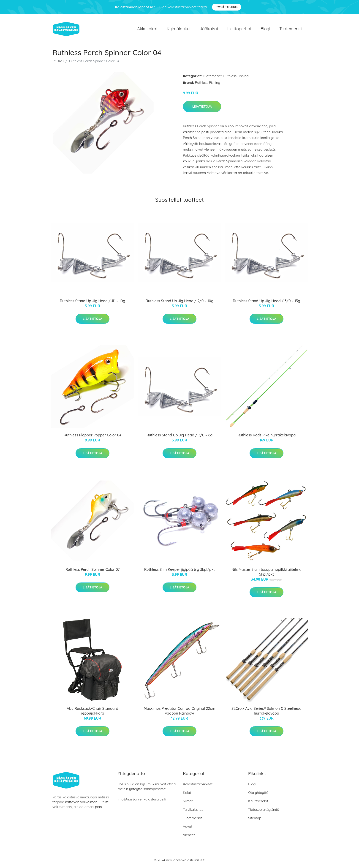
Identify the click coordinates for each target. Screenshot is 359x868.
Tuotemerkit (291, 29)
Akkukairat (147, 29)
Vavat (188, 826)
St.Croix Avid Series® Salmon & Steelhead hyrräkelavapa (267, 711)
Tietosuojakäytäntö (264, 809)
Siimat (188, 801)
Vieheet (189, 835)
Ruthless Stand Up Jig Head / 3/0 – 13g (267, 301)
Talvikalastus (193, 809)
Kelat (187, 793)
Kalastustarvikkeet (198, 784)
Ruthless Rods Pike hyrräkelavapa (267, 435)
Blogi (265, 29)
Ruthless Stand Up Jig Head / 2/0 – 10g (179, 301)
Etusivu (58, 61)
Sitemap (255, 818)
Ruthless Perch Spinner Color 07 (93, 569)
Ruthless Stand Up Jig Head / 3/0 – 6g (180, 435)
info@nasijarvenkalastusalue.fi (142, 799)
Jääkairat (209, 29)
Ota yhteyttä (258, 793)
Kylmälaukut (179, 29)
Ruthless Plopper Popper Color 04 (92, 435)
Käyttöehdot (258, 801)
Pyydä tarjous (227, 7)
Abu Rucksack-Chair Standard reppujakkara (93, 711)
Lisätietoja (202, 106)
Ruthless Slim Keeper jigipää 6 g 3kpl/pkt (179, 569)
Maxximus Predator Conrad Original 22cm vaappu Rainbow (179, 711)
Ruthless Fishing (236, 76)
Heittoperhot (239, 29)
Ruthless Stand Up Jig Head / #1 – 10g (92, 301)
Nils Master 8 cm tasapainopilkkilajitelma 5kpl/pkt (267, 572)
